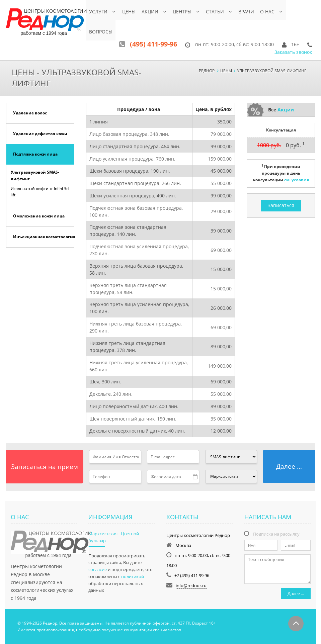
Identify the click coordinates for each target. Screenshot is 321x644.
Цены (129, 12)
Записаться (281, 205)
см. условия (297, 179)
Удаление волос (30, 113)
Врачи (247, 12)
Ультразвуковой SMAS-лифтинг (35, 175)
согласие (98, 569)
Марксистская (103, 533)
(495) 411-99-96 (153, 44)
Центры (182, 12)
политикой (133, 576)
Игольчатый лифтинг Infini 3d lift (40, 191)
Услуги (98, 12)
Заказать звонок (293, 52)
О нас (268, 12)
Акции (150, 12)
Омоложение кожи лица (39, 216)
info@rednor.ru (191, 585)
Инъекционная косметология (44, 236)
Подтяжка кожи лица (35, 154)
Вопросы (101, 32)
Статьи (216, 12)
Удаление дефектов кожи (40, 133)
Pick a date (195, 476)
